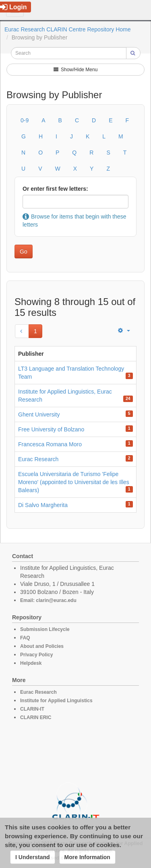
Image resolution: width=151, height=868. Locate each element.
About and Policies (42, 646)
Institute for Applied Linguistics (56, 701)
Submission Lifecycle (45, 629)
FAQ (25, 638)
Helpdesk (31, 663)
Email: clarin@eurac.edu (48, 600)
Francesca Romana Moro (50, 444)
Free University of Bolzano (51, 429)
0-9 (25, 120)
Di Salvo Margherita (43, 505)
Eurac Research (38, 459)
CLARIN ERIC (36, 717)
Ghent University (39, 414)
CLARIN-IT (32, 709)
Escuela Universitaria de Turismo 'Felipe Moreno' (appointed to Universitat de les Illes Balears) (74, 482)
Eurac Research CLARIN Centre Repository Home (68, 29)
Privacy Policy (36, 655)
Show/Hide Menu (76, 70)
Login (13, 7)
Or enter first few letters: (55, 189)
